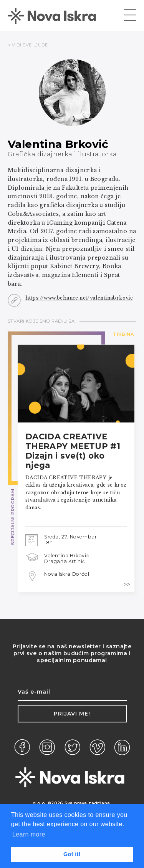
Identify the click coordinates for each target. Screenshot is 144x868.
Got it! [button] (72, 854)
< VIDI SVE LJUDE (28, 45)
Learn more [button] (29, 834)
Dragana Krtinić (65, 561)
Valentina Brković (67, 556)
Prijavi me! (72, 714)
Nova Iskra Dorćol (67, 574)
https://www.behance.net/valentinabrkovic (79, 298)
